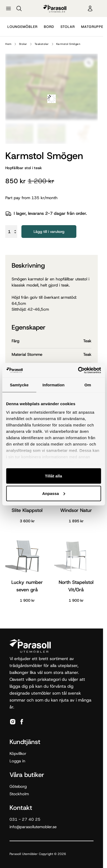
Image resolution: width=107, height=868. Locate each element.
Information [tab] (54, 385)
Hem (8, 44)
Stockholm (19, 794)
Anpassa (54, 493)
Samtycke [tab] (19, 385)
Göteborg (18, 786)
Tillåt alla (53, 476)
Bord (49, 27)
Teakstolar (42, 44)
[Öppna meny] (8, 8)
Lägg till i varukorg (49, 232)
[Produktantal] (11, 232)
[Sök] (19, 8)
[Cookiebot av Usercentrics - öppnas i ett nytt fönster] (78, 370)
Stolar (68, 27)
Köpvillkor (18, 754)
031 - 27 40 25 (25, 819)
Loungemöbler (22, 27)
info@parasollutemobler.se (33, 827)
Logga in (17, 761)
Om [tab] (88, 385)
